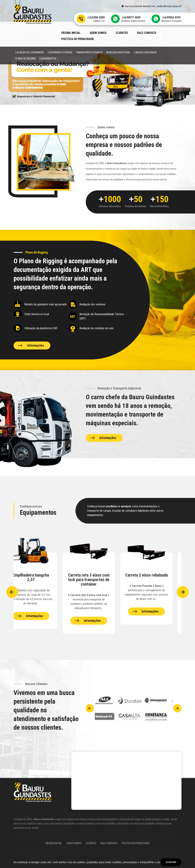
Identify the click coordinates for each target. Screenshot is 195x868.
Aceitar (171, 862)
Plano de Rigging (26, 59)
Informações (36, 345)
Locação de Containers (30, 52)
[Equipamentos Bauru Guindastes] (40, 591)
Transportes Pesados (89, 52)
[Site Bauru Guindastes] (32, 12)
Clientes (122, 33)
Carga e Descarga (145, 52)
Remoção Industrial (118, 52)
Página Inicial (71, 33)
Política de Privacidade (78, 39)
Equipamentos (48, 59)
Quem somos (98, 33)
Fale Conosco (147, 33)
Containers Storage (60, 52)
